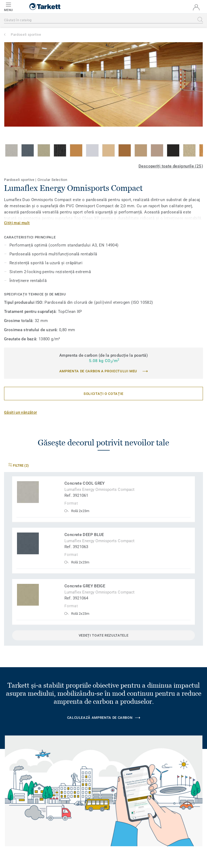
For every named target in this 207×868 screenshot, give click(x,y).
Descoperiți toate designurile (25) (171, 166)
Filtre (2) (19, 465)
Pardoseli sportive (26, 35)
